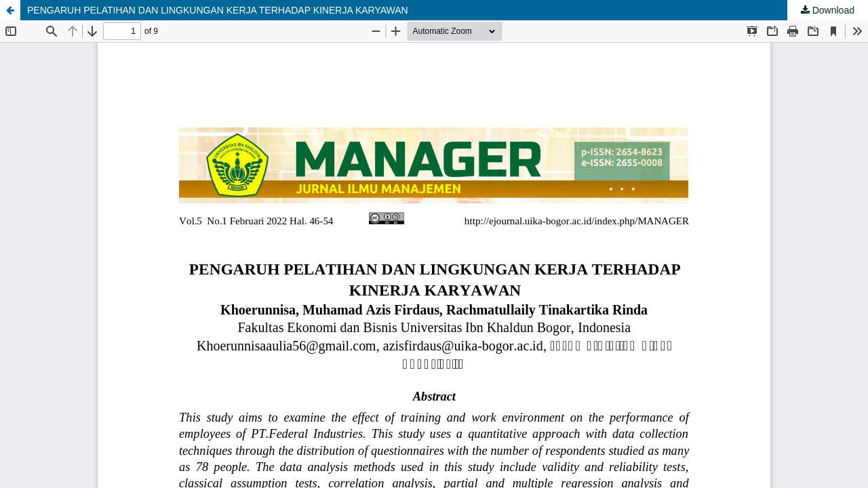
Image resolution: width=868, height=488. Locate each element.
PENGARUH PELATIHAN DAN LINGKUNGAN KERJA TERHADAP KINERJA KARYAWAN (218, 10)
